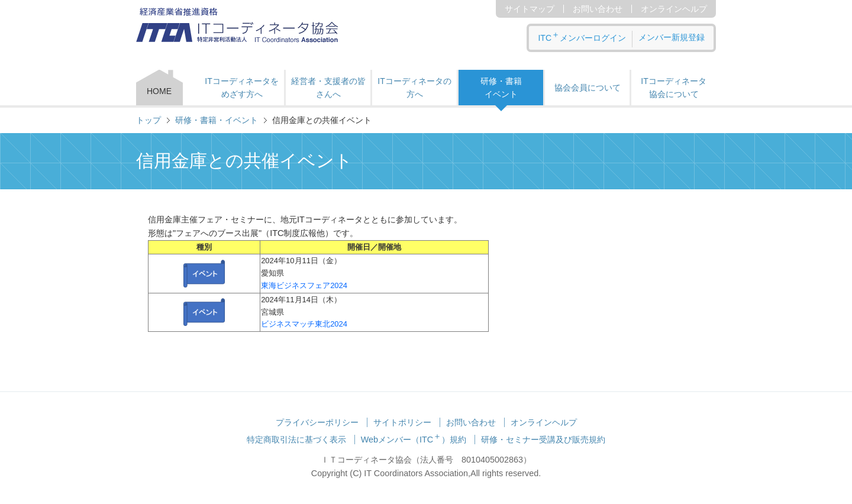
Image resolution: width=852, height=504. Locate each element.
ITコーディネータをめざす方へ (241, 88)
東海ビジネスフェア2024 (304, 285)
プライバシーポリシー (317, 422)
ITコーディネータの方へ (414, 88)
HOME (159, 91)
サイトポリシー (402, 422)
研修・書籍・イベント (217, 120)
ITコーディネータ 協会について (673, 88)
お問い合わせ (598, 9)
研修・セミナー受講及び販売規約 (543, 440)
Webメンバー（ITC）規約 (414, 440)
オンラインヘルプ (674, 9)
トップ (149, 120)
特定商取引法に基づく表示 (296, 440)
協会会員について (588, 88)
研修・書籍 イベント (501, 88)
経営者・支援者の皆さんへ (328, 88)
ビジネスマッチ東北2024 (304, 324)
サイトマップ (530, 9)
